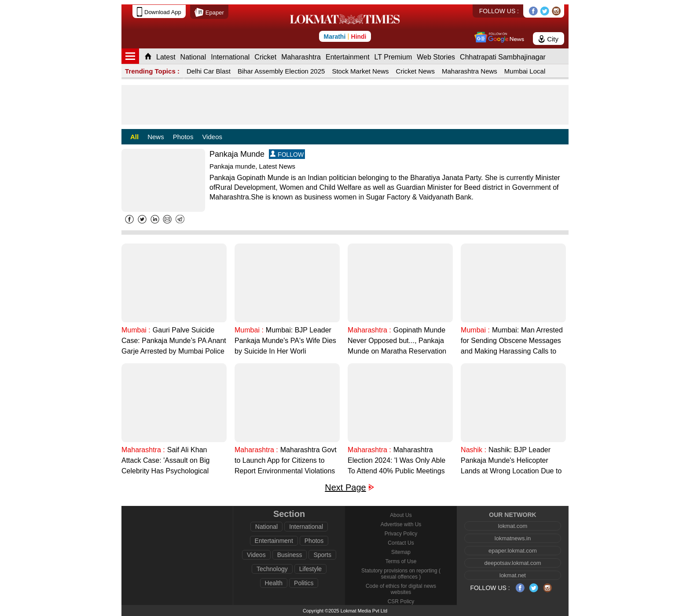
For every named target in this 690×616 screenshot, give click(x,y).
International (230, 57)
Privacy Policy (401, 534)
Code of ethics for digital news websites (401, 589)
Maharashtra (301, 57)
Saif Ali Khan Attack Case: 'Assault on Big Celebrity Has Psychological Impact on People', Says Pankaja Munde (173, 461)
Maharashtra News (470, 71)
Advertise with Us (401, 524)
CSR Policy (401, 601)
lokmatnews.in (513, 538)
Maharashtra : (369, 330)
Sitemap (401, 552)
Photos (183, 137)
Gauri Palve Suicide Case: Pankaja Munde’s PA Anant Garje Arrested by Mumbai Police (174, 341)
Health (274, 583)
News (156, 137)
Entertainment (348, 57)
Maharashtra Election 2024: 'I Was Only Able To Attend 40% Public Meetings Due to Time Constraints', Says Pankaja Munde (396, 461)
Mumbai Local (525, 71)
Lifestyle (310, 569)
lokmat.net (513, 575)
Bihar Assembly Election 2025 (281, 71)
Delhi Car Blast (209, 71)
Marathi (334, 37)
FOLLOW (287, 154)
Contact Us (401, 543)
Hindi (359, 37)
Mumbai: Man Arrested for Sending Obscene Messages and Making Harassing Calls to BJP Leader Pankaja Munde (512, 341)
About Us (401, 515)
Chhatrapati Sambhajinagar (503, 57)
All (134, 137)
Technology (272, 569)
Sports (322, 555)
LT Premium (393, 57)
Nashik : (473, 450)
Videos (212, 137)
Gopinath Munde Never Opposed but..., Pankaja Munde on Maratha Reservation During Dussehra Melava (397, 341)
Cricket (265, 57)
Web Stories (436, 57)
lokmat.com (513, 526)
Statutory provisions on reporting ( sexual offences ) (401, 574)
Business (290, 555)
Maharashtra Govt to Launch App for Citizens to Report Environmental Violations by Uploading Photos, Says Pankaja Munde (286, 461)
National (193, 57)
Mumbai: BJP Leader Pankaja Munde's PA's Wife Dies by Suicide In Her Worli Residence (285, 341)
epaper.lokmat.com (513, 551)
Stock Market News (360, 71)
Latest (166, 57)
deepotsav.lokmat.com (512, 563)
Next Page (345, 488)
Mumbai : (136, 330)
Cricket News (415, 71)
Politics (304, 583)
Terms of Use (401, 561)
